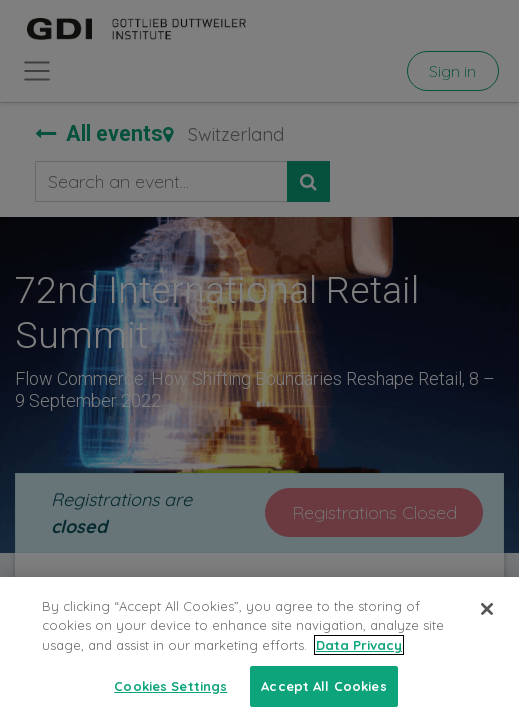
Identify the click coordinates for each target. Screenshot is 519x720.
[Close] (487, 624)
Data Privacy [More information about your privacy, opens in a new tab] (359, 660)
